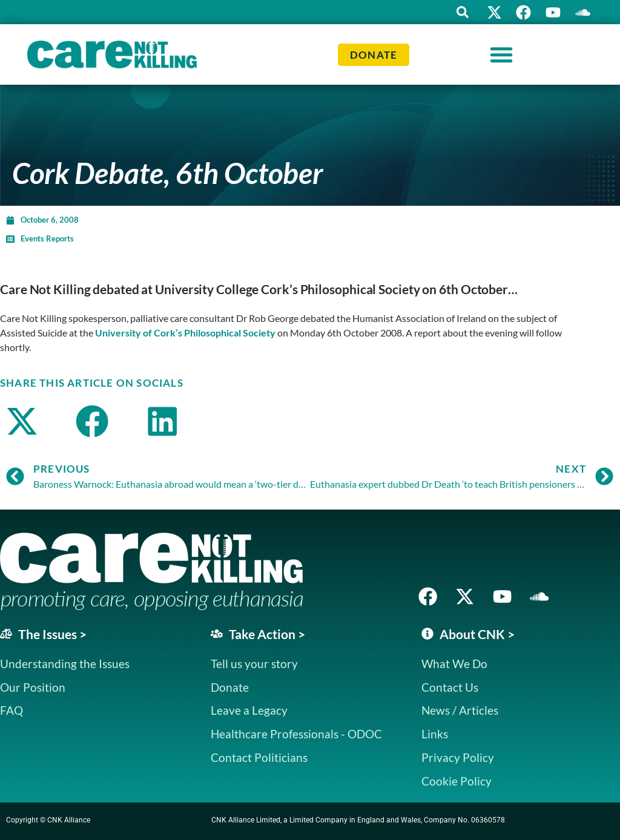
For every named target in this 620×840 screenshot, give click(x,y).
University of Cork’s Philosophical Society (185, 333)
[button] (460, 12)
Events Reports (47, 238)
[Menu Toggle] (501, 54)
